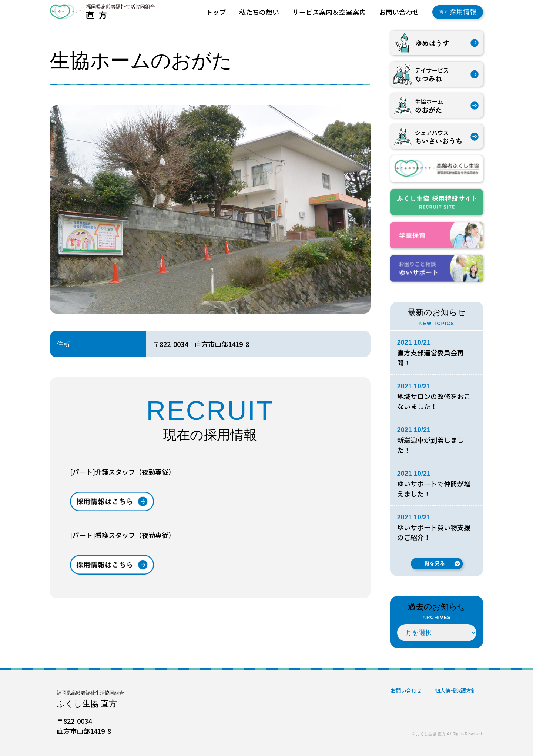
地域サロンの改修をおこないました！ (434, 401)
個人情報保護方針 (456, 690)
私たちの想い (259, 12)
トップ (216, 12)
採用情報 (458, 12)
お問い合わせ (399, 12)
